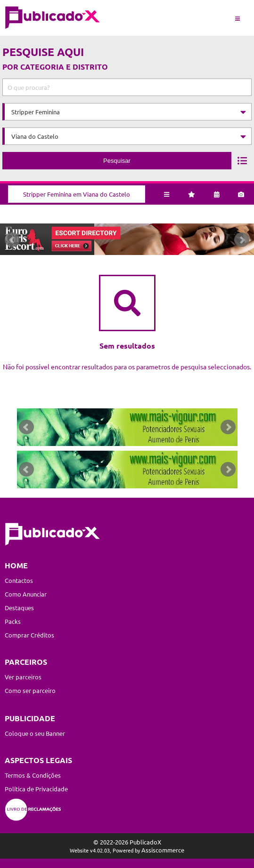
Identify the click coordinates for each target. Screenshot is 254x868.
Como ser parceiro (30, 690)
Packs (13, 621)
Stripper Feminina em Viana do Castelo (77, 194)
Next (242, 240)
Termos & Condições (33, 775)
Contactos (19, 580)
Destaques (19, 608)
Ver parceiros (23, 677)
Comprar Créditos (29, 635)
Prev (12, 240)
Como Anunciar (26, 594)
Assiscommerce (163, 850)
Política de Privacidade (36, 789)
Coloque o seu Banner (35, 733)
